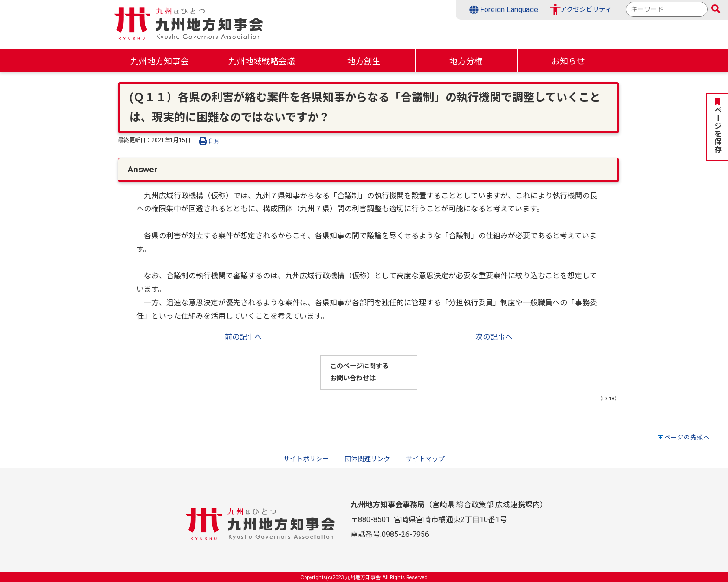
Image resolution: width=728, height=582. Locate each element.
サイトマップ (425, 459)
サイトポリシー (306, 459)
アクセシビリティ (586, 10)
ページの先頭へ (687, 437)
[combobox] (667, 9)
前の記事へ (243, 337)
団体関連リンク (367, 459)
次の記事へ (494, 337)
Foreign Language (504, 10)
